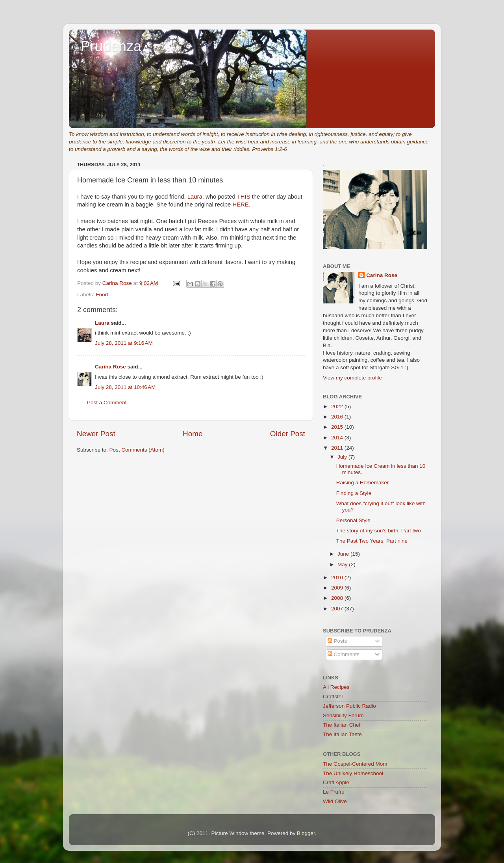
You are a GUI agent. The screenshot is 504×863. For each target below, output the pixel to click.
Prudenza (111, 46)
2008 (338, 598)
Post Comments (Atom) (137, 450)
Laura (195, 197)
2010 (338, 578)
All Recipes (336, 687)
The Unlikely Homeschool (353, 773)
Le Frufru (334, 792)
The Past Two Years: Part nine (372, 541)
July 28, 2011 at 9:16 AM (124, 343)
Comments (344, 654)
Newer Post (96, 434)
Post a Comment (107, 403)
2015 (338, 427)
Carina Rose (110, 367)
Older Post (288, 434)
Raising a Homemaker (363, 483)
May (343, 564)
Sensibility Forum (343, 715)
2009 (338, 588)
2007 (338, 609)
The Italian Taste (342, 734)
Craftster (333, 697)
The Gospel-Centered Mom (355, 764)
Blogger (306, 833)
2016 (338, 417)
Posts (337, 641)
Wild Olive (335, 801)
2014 (338, 438)
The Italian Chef (342, 725)
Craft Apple (336, 782)
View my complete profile (352, 378)
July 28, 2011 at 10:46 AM (125, 387)
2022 (338, 406)
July (343, 457)
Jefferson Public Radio (349, 706)
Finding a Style (354, 493)
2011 (338, 448)
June (344, 554)
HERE (240, 205)
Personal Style (353, 520)
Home (193, 434)
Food (102, 295)
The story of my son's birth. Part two (379, 531)
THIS (244, 197)
